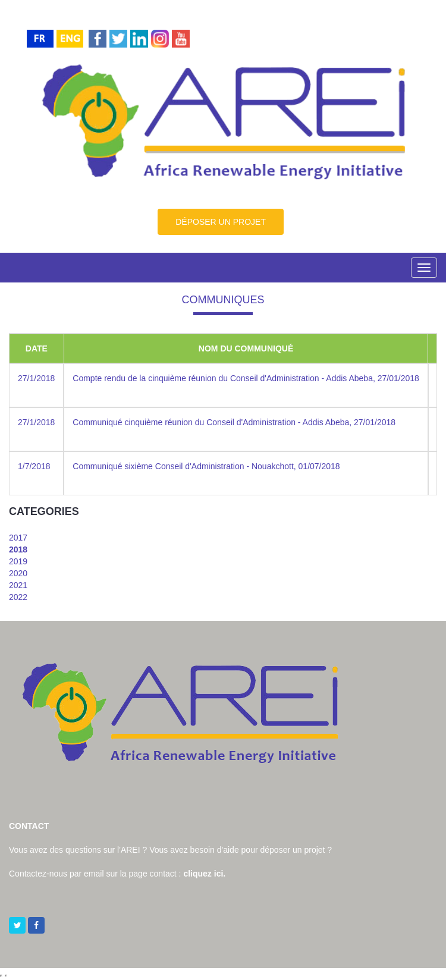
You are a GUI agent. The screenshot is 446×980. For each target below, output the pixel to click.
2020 (18, 573)
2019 (18, 561)
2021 (18, 585)
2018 (18, 549)
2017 (18, 538)
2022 (18, 597)
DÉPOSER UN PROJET (221, 222)
